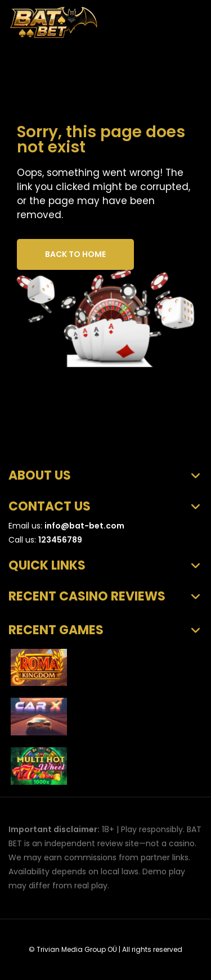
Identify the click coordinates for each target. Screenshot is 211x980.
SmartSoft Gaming (102, 722)
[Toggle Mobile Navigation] (189, 16)
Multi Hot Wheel (108, 762)
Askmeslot (89, 673)
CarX (84, 712)
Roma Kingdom (107, 663)
